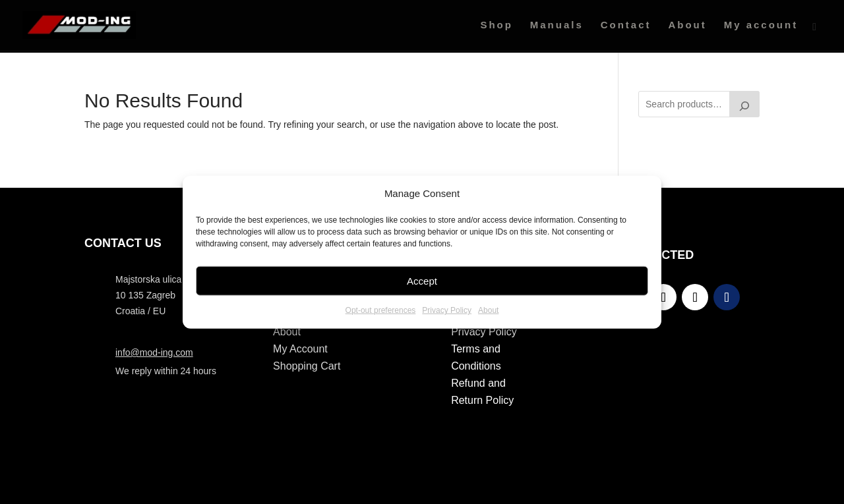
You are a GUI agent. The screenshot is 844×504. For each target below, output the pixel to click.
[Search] (744, 104)
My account (761, 25)
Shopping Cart (307, 366)
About (488, 310)
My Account (300, 349)
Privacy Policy (447, 310)
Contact (626, 25)
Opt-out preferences (381, 310)
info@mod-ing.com (154, 352)
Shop (497, 25)
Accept (422, 281)
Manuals (557, 25)
